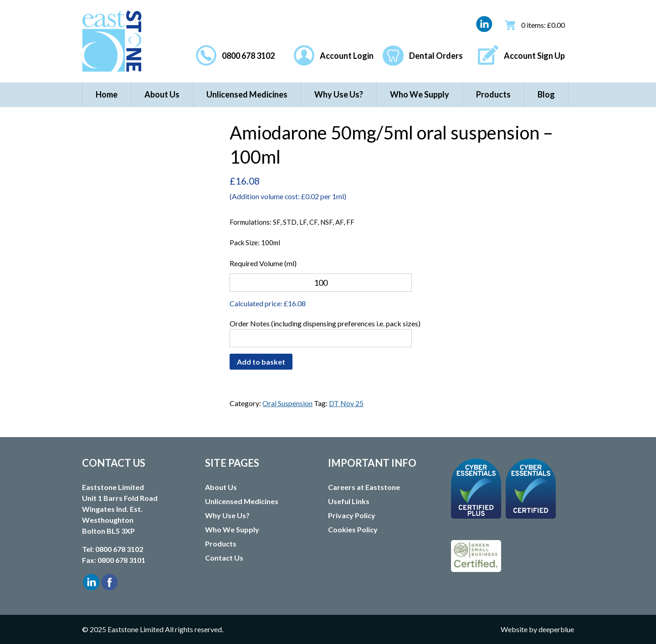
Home (107, 94)
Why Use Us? (339, 94)
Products (493, 94)
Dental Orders (436, 56)
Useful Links (349, 501)
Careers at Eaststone (364, 487)
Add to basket (261, 362)
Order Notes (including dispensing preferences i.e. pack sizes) (325, 323)
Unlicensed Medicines (247, 94)
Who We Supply (420, 94)
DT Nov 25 (346, 403)
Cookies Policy (353, 529)
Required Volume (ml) (263, 263)
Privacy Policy (352, 515)
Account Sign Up (534, 56)
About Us (162, 94)
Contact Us (224, 558)
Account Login (347, 56)
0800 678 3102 (248, 56)
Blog (546, 94)
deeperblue (556, 629)
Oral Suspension (287, 403)
